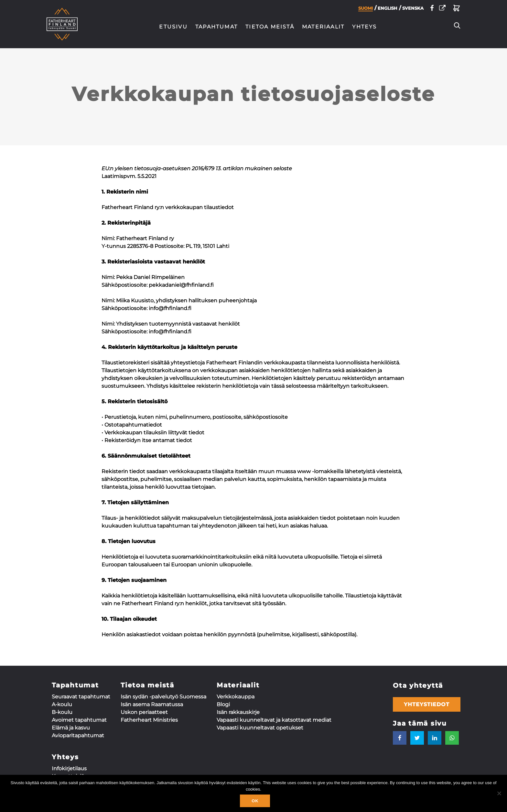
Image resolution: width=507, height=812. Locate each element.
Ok (255, 801)
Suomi (366, 10)
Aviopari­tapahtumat (78, 735)
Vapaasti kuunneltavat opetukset (260, 728)
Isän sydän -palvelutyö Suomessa (163, 697)
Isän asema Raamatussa (152, 704)
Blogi (223, 704)
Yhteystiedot (427, 704)
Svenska (413, 10)
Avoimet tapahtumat (79, 720)
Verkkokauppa (236, 697)
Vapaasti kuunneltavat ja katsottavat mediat (274, 720)
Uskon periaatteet (144, 712)
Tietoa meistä (270, 27)
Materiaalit (323, 27)
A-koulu (62, 704)
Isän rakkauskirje (238, 712)
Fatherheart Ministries (149, 720)
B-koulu (62, 712)
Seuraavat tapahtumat (81, 697)
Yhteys (364, 27)
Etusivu (173, 27)
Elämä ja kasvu (71, 728)
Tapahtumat (216, 27)
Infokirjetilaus (69, 768)
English (388, 10)
